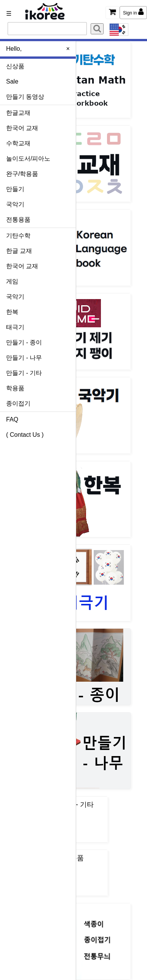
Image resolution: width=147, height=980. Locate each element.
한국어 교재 (22, 128)
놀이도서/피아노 (28, 159)
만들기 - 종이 (24, 342)
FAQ (12, 419)
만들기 (15, 189)
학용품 (15, 388)
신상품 (15, 66)
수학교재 (18, 143)
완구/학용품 (22, 174)
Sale (12, 81)
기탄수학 (18, 236)
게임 (12, 281)
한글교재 (18, 113)
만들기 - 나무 (24, 358)
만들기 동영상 (25, 97)
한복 (12, 312)
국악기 (15, 204)
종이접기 (18, 403)
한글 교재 (19, 251)
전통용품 (18, 220)
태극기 (15, 327)
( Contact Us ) (25, 435)
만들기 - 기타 (24, 373)
